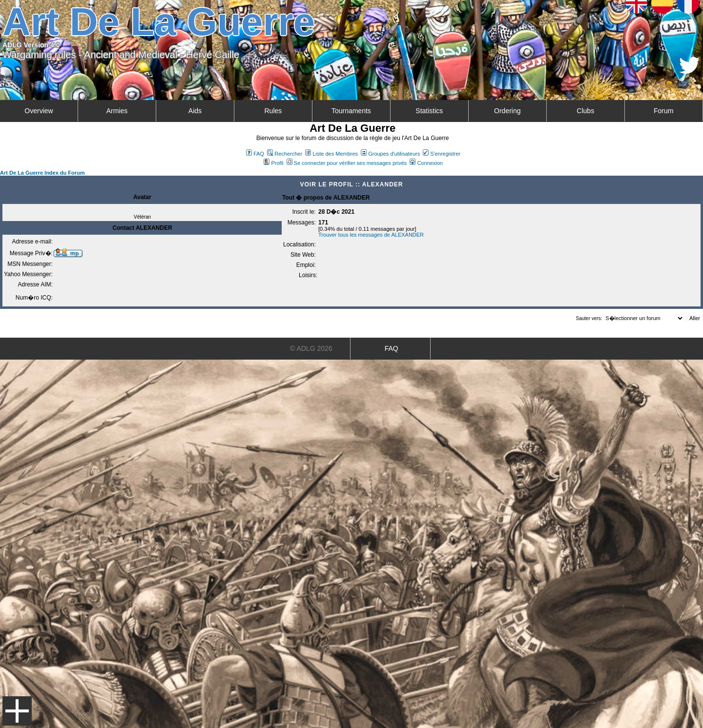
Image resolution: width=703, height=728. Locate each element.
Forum (663, 111)
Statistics (429, 111)
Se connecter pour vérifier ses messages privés (347, 163)
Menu (17, 711)
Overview (39, 111)
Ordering (507, 111)
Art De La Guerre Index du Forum (42, 173)
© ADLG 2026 (311, 348)
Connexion (426, 163)
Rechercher (285, 154)
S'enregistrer (442, 154)
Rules (273, 111)
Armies (117, 111)
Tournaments (351, 111)
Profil (273, 163)
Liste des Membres (331, 154)
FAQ (255, 154)
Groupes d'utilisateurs (390, 154)
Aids (195, 111)
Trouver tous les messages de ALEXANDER (371, 235)
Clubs (585, 111)
